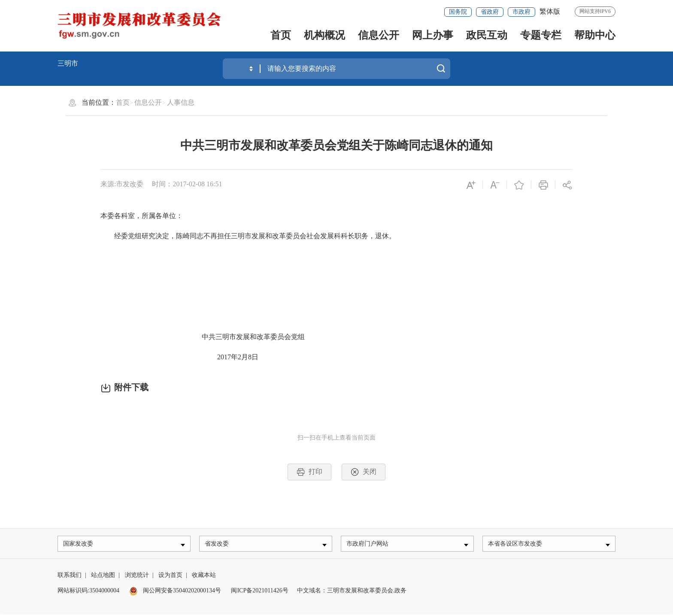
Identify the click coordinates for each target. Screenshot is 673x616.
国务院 (458, 12)
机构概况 (324, 35)
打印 (309, 472)
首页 (281, 35)
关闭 (364, 472)
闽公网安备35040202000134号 (175, 593)
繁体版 (550, 11)
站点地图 (103, 577)
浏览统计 (137, 577)
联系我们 (70, 577)
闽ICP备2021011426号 (259, 593)
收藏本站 (204, 577)
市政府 (521, 12)
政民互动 (487, 35)
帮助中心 (595, 35)
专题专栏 (541, 35)
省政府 (490, 12)
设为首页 (170, 577)
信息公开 (379, 35)
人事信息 (181, 102)
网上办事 (433, 35)
